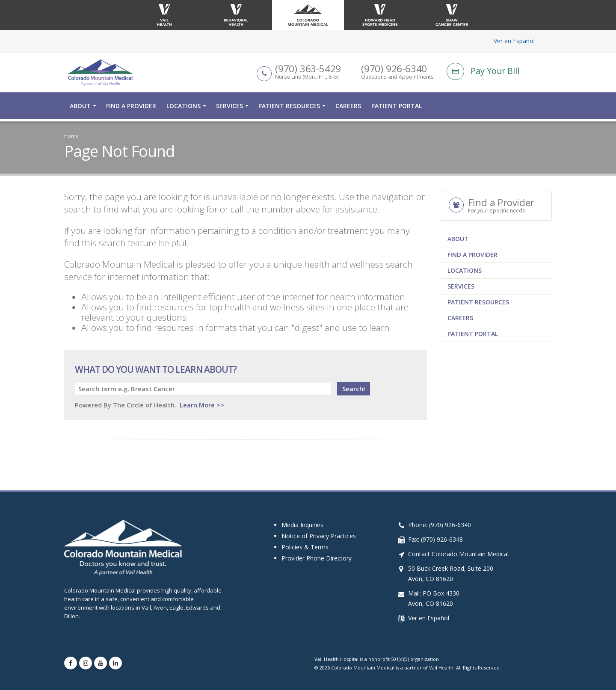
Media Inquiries (302, 525)
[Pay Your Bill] (499, 73)
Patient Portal (397, 108)
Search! (354, 389)
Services (230, 108)
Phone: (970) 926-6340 (440, 525)
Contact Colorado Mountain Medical (458, 554)
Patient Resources (289, 108)
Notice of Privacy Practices (319, 536)
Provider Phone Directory (317, 558)
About (80, 108)
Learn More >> (202, 405)
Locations (184, 108)
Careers (348, 108)
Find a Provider (131, 108)
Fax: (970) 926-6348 (435, 539)
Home (71, 136)
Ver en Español (514, 41)
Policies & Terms (305, 547)
